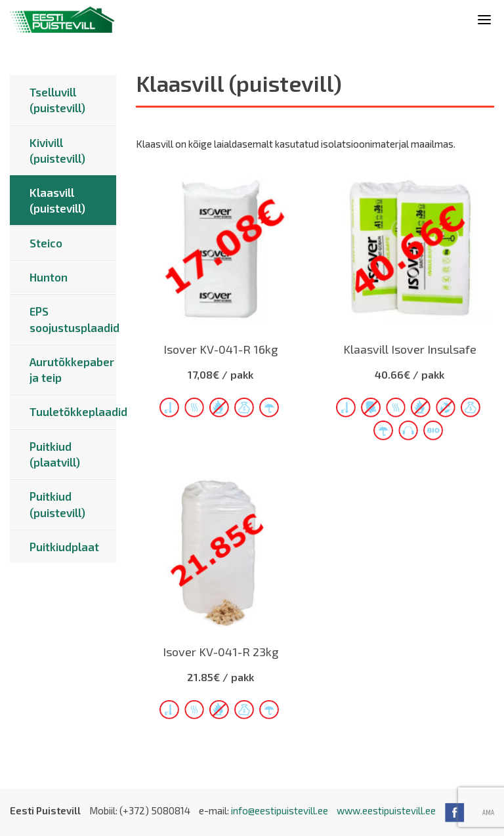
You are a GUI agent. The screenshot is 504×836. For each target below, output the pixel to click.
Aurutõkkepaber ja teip (72, 369)
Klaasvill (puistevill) (57, 200)
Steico (46, 243)
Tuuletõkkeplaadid (73, 411)
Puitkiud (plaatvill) (55, 454)
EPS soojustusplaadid (73, 319)
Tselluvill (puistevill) (57, 100)
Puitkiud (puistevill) (57, 504)
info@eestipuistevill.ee (280, 810)
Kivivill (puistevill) (57, 150)
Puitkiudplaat (64, 547)
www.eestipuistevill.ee (386, 810)
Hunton (49, 277)
